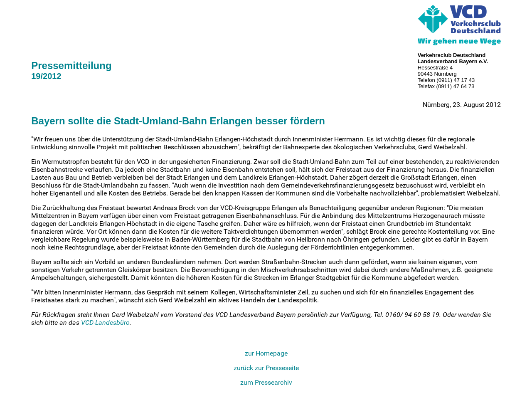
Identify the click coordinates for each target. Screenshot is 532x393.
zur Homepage (266, 353)
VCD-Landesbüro (105, 323)
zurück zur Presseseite (266, 368)
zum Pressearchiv (266, 382)
